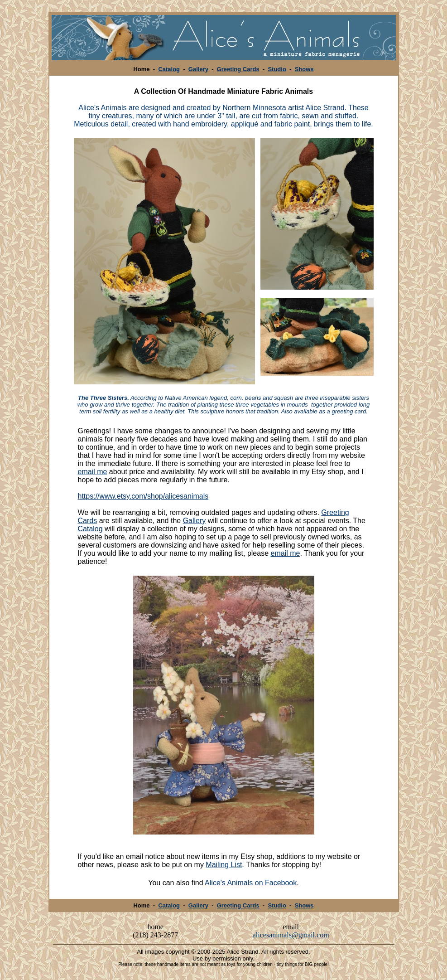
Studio (277, 69)
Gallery (198, 69)
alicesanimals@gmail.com (291, 935)
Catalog (169, 69)
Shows (304, 69)
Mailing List (224, 865)
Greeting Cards (238, 69)
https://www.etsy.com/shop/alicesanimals (143, 496)
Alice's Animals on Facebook (251, 883)
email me (93, 472)
